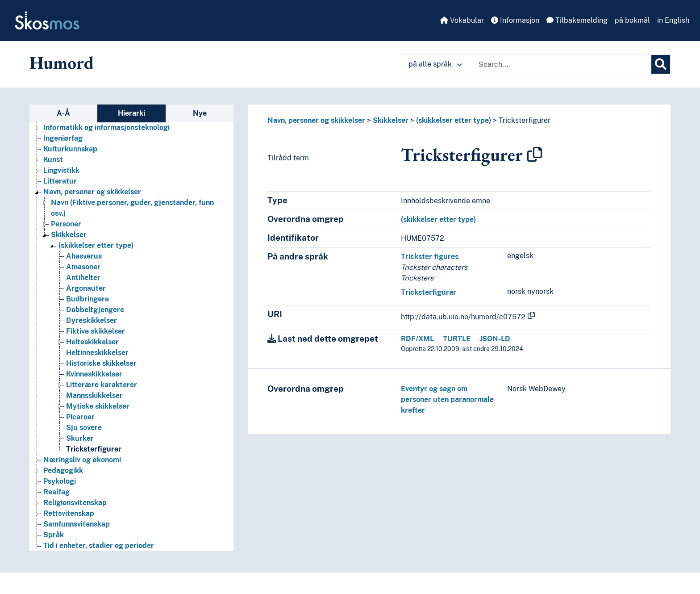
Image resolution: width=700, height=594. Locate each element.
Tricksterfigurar (429, 292)
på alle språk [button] (435, 64)
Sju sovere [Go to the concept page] (84, 428)
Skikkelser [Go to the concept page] (69, 235)
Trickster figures (430, 257)
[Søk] (661, 64)
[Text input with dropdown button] (562, 64)
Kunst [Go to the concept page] (53, 160)
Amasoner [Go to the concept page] (83, 267)
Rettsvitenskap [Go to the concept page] (69, 513)
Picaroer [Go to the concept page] (80, 417)
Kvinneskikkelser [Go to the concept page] (94, 374)
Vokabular (462, 20)
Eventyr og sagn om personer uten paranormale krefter (447, 399)
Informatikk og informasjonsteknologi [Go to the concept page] (106, 128)
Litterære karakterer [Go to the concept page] (102, 385)
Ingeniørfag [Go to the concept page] (63, 138)
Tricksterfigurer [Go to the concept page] (94, 449)
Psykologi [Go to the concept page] (60, 481)
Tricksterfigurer (525, 120)
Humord (62, 63)
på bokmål (632, 20)
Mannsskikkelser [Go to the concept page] (94, 395)
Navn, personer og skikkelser (316, 120)
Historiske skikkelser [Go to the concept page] (101, 363)
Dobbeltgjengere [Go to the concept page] (95, 310)
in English (673, 20)
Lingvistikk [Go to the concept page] (61, 170)
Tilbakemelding (577, 20)
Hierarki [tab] (131, 113)
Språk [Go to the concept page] (54, 535)
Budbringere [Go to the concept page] (87, 299)
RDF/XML (417, 339)
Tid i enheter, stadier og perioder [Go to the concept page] (99, 546)
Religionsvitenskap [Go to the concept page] (75, 503)
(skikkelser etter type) (454, 120)
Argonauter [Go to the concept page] (86, 288)
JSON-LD (495, 339)
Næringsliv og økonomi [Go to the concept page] (82, 460)
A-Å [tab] (63, 113)
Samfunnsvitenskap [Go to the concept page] (77, 524)
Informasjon (515, 20)
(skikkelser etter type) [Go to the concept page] (96, 245)
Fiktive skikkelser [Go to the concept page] (96, 331)
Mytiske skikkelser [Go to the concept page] (98, 406)
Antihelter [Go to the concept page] (83, 278)
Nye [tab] (200, 113)
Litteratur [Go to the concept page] (60, 181)
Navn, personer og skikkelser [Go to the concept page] (92, 192)
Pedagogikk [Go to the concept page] (63, 471)
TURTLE (457, 339)
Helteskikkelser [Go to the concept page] (92, 342)
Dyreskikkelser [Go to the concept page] (92, 320)
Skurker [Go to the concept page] (80, 438)
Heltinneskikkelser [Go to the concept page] (97, 353)
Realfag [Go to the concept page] (56, 492)
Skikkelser (391, 120)
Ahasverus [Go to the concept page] (84, 256)
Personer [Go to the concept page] (66, 224)
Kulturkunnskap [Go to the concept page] (70, 149)
